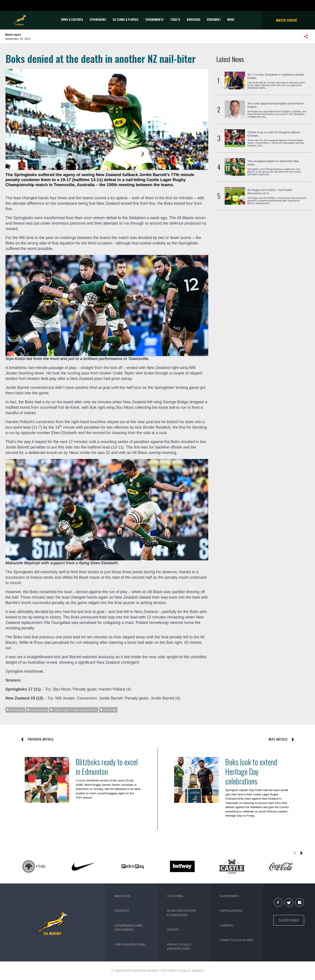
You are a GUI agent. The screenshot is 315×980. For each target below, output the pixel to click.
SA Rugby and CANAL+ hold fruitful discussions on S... (270, 192)
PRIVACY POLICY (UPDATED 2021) (179, 947)
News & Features (72, 19)
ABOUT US (122, 896)
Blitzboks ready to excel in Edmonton (107, 767)
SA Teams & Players (126, 19)
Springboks (98, 19)
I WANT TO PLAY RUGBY (237, 940)
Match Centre (287, 20)
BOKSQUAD (194, 19)
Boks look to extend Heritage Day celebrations (251, 771)
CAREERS (226, 925)
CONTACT (122, 911)
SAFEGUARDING (231, 911)
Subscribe (289, 920)
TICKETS (175, 19)
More (231, 19)
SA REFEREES (229, 896)
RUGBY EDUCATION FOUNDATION (181, 913)
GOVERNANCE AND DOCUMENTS (129, 928)
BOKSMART (214, 19)
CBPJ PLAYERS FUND (130, 944)
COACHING (175, 896)
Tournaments (154, 19)
